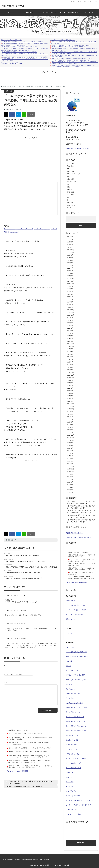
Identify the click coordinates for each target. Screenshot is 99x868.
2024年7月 (70, 292)
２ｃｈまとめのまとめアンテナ (77, 652)
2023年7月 (70, 323)
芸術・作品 (70, 171)
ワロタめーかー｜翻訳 (73, 814)
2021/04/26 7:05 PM (20, 624)
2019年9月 (70, 443)
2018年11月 (71, 469)
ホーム (74, 2)
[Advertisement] (49, 77)
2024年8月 (70, 289)
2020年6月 (70, 419)
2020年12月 (71, 404)
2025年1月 (70, 276)
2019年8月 (70, 445)
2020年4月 (70, 425)
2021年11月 (71, 375)
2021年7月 (70, 385)
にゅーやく (70, 782)
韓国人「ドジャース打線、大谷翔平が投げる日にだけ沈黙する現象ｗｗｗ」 (22, 47)
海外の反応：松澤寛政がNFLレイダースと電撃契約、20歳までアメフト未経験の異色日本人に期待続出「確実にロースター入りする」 (74, 53)
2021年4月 (70, 393)
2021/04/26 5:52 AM (20, 595)
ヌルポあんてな (71, 786)
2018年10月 (71, 472)
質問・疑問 (70, 192)
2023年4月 (70, 331)
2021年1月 (70, 401)
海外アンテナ (70, 684)
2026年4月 (70, 237)
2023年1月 (70, 339)
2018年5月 (70, 485)
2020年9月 (70, 412)
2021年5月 (70, 391)
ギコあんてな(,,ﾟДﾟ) (73, 740)
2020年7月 (70, 417)
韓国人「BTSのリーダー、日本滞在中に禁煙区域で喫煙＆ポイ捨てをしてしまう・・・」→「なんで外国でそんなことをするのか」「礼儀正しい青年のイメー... (72, 59)
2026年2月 (70, 242)
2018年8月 (70, 477)
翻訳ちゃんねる (71, 619)
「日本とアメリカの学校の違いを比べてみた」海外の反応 (22, 556)
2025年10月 (71, 252)
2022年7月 (70, 354)
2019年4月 (70, 456)
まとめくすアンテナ (73, 796)
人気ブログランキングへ (74, 533)
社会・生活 (11, 540)
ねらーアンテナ (71, 791)
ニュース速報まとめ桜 (73, 768)
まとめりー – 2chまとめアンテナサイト (79, 800)
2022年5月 (70, 359)
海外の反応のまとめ (73, 712)
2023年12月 (71, 310)
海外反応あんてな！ (73, 735)
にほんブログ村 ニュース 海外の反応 (79, 538)
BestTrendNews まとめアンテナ (77, 657)
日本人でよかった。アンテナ (76, 759)
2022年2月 (70, 367)
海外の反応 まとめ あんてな (75, 721)
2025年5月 (70, 265)
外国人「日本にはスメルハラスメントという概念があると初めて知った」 (71, 45)
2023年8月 (70, 320)
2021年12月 (71, 372)
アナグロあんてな (72, 670)
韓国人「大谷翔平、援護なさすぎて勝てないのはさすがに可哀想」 (20, 52)
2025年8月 (70, 258)
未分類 (69, 208)
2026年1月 (70, 245)
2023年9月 (70, 318)
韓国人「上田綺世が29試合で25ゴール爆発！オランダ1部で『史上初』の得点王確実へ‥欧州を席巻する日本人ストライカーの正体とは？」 (74, 63)
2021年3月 (70, 396)
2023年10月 (71, 315)
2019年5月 (70, 453)
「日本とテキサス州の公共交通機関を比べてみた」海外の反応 (23, 578)
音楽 (68, 187)
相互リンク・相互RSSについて (69, 13)
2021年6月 (70, 388)
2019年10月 (71, 440)
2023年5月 (70, 328)
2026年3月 (70, 239)
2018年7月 (70, 479)
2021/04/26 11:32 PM (20, 639)
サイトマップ (93, 2)
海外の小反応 (70, 601)
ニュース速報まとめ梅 (73, 763)
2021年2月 (70, 399)
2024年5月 (70, 297)
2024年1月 (70, 307)
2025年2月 (70, 273)
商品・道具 (70, 166)
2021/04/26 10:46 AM (20, 611)
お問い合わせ (30, 13)
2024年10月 (71, 284)
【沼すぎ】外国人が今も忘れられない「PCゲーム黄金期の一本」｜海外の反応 (23, 42)
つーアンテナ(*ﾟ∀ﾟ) (72, 749)
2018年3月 (70, 490)
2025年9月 (70, 255)
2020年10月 (71, 409)
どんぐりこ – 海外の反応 (74, 615)
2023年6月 (70, 325)
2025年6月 (70, 263)
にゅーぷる (70, 772)
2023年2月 (70, 336)
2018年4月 (70, 487)
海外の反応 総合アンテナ (74, 703)
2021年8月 (70, 383)
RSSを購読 (83, 2)
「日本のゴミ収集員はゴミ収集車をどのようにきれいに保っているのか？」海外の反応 (31, 567)
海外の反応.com (71, 689)
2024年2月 (70, 305)
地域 (68, 176)
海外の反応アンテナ (73, 698)
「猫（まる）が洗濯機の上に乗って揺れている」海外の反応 (24, 787)
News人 (68, 666)
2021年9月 (70, 380)
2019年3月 (70, 459)
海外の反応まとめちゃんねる (76, 726)
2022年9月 (70, 349)
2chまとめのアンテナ (73, 647)
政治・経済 (70, 179)
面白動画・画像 (72, 182)
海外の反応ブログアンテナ (75, 717)
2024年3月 (70, 302)
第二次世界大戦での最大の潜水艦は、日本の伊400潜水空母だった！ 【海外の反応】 (25, 57)
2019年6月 (70, 451)
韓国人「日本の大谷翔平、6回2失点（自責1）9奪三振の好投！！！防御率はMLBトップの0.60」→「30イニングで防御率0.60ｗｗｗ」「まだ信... (74, 66)
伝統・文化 (70, 203)
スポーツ (70, 197)
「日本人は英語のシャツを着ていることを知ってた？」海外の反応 (24, 561)
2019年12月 (71, 435)
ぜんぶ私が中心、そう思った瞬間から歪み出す (63, 40)
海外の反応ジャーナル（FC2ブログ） (79, 149)
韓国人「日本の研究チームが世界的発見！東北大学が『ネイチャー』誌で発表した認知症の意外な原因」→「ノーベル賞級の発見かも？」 (24, 44)
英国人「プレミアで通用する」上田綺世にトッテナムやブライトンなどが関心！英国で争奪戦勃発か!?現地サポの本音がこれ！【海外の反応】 (24, 49)
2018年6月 (70, 482)
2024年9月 (70, 286)
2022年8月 (70, 352)
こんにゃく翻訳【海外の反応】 (77, 605)
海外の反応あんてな (73, 694)
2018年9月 (70, 474)
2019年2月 (70, 461)
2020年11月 (71, 406)
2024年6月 (70, 294)
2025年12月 (71, 247)
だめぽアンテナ (71, 745)
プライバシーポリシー (49, 13)
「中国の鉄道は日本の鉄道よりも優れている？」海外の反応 (22, 573)
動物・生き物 (71, 205)
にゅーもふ (70, 777)
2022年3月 (70, 365)
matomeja (69, 661)
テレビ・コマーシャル (74, 174)
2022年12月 (71, 341)
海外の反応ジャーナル (15, 6)
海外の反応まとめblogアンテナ (76, 708)
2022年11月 (71, 344)
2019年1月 (70, 464)
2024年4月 (70, 299)
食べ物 (69, 200)
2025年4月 (70, 268)
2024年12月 (71, 279)
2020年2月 (70, 430)
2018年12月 (71, 466)
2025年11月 (71, 250)
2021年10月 (71, 378)
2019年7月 (70, 448)
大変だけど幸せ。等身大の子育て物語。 (11, 40)
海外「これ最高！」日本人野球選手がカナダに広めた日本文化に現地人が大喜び (30, 748)
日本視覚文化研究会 (73, 754)
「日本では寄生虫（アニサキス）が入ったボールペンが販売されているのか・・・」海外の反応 (31, 782)
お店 (68, 184)
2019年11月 (71, 438)
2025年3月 (70, 271)
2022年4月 (70, 362)
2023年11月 (71, 312)
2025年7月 (70, 260)
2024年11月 (71, 281)
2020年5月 (70, 422)
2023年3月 (70, 333)
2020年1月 (70, 432)
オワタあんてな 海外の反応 (75, 675)
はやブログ (70, 633)
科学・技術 (70, 163)
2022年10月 (71, 346)
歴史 (68, 169)
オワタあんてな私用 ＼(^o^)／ (77, 680)
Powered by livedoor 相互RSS (11, 63)
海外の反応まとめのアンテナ (76, 731)
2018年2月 (70, 492)
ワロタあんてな (71, 810)
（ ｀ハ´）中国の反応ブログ (76, 610)
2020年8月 (70, 414)
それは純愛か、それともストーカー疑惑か (18, 730)
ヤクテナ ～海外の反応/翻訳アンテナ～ (79, 805)
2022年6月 (70, 357)
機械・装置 (70, 190)
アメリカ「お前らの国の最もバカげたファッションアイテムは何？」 (70, 47)
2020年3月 (70, 427)
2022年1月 (70, 370)
